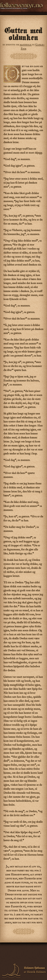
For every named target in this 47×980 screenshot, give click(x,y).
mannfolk (26, 45)
